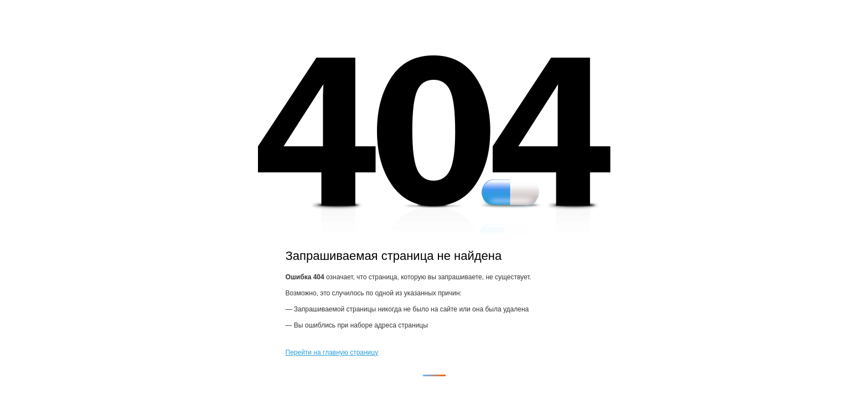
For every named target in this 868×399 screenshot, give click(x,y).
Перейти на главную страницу (332, 352)
